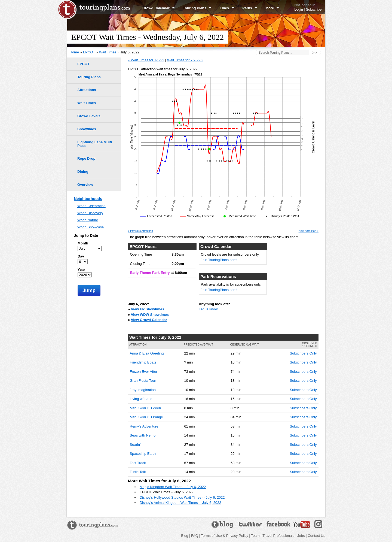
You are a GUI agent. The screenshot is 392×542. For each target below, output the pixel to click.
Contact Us (316, 536)
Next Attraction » (309, 231)
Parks (250, 8)
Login (299, 9)
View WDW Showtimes (150, 315)
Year (81, 270)
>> (314, 53)
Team (255, 536)
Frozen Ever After (144, 372)
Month (83, 243)
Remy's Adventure (144, 426)
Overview (85, 185)
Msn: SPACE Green (146, 408)
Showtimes (87, 129)
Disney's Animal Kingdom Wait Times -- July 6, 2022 (180, 503)
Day (81, 256)
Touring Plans (197, 8)
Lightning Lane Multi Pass (95, 144)
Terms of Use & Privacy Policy (224, 536)
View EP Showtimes (148, 309)
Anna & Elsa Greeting (147, 353)
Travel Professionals (278, 536)
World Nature (88, 220)
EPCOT (89, 52)
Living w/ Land (141, 399)
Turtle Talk (138, 472)
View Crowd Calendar (149, 320)
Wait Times (108, 52)
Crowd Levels (89, 116)
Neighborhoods (88, 199)
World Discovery (90, 213)
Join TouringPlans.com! (219, 260)
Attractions (87, 90)
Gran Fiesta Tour (143, 381)
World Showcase (91, 227)
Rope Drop (86, 158)
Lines (227, 8)
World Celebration (91, 206)
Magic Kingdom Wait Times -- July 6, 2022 (173, 487)
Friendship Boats (143, 362)
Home (74, 52)
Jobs (301, 536)
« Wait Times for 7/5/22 (146, 60)
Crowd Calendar (158, 8)
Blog (185, 536)
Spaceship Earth (143, 454)
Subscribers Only (303, 353)
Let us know (208, 309)
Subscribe (314, 9)
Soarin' (135, 445)
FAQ (195, 536)
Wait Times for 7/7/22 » (185, 60)
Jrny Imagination (143, 390)
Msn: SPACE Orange (146, 417)
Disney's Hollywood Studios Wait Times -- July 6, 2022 (182, 497)
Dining (83, 172)
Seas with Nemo (143, 435)
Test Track (138, 463)
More (272, 8)
